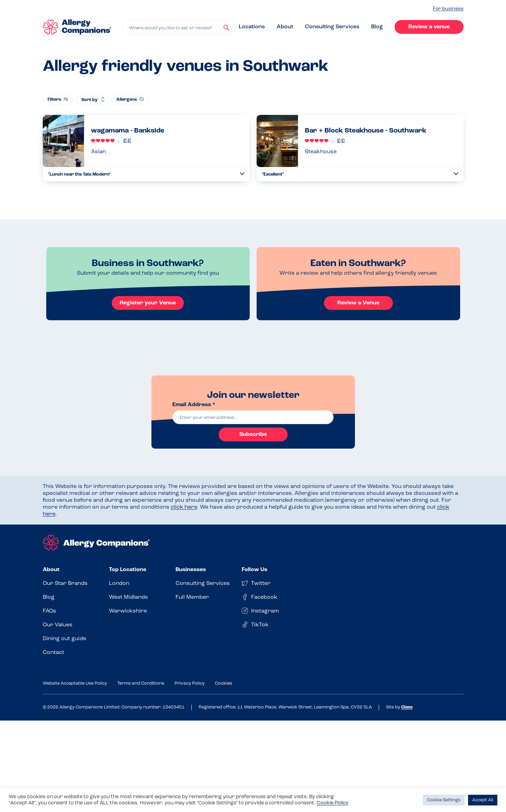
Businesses (191, 570)
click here (184, 507)
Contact (53, 653)
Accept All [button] (483, 800)
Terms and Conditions (141, 683)
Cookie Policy (333, 803)
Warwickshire (128, 611)
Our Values (58, 625)
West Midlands (128, 597)
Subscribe (253, 434)
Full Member (192, 597)
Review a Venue (358, 303)
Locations (252, 27)
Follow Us (255, 570)
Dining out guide (65, 639)
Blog (377, 27)
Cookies (224, 683)
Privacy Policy (190, 683)
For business (448, 9)
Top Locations (128, 570)
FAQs (49, 611)
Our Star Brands (65, 584)
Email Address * (194, 405)
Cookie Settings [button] (444, 800)
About (285, 27)
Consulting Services (332, 27)
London (119, 584)
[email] (253, 417)
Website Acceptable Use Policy (75, 683)
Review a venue (429, 27)
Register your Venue (148, 303)
